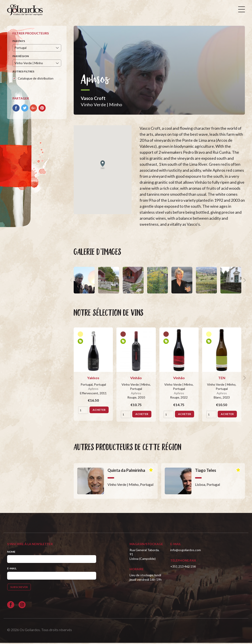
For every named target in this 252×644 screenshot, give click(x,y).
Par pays (19, 42)
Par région (21, 57)
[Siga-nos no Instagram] (22, 606)
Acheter (99, 411)
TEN (222, 379)
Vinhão (136, 379)
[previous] (72, 281)
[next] (244, 281)
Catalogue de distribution (36, 79)
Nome (11, 553)
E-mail (12, 569)
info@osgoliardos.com (186, 551)
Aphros (93, 390)
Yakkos (93, 379)
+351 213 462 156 (183, 567)
